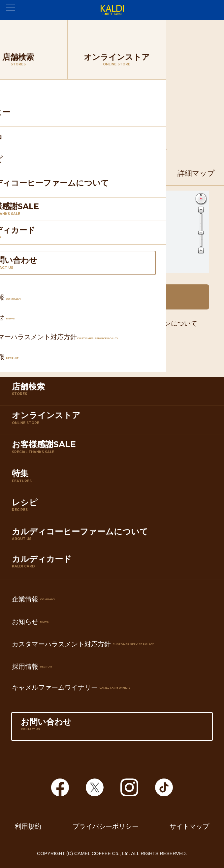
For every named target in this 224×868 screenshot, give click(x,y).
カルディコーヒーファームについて (113, 538)
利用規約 (28, 827)
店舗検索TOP (59, 28)
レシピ (113, 509)
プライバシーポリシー (106, 827)
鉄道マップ (84, 173)
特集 (113, 480)
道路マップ (140, 173)
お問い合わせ (112, 728)
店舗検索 (113, 393)
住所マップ (28, 173)
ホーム (19, 28)
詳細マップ (196, 173)
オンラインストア (113, 422)
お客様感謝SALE (113, 451)
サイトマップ (189, 827)
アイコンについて (171, 323)
